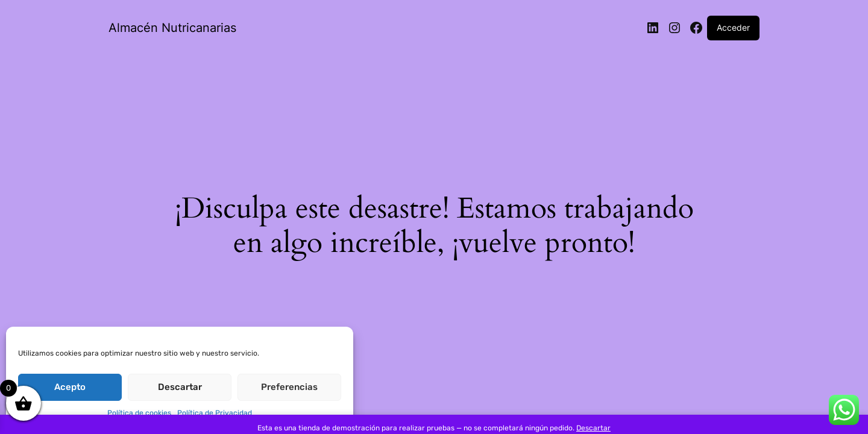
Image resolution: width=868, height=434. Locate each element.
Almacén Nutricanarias (172, 28)
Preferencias (289, 387)
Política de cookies (139, 413)
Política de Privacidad (215, 413)
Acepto (70, 387)
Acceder (733, 27)
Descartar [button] (593, 428)
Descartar (180, 387)
